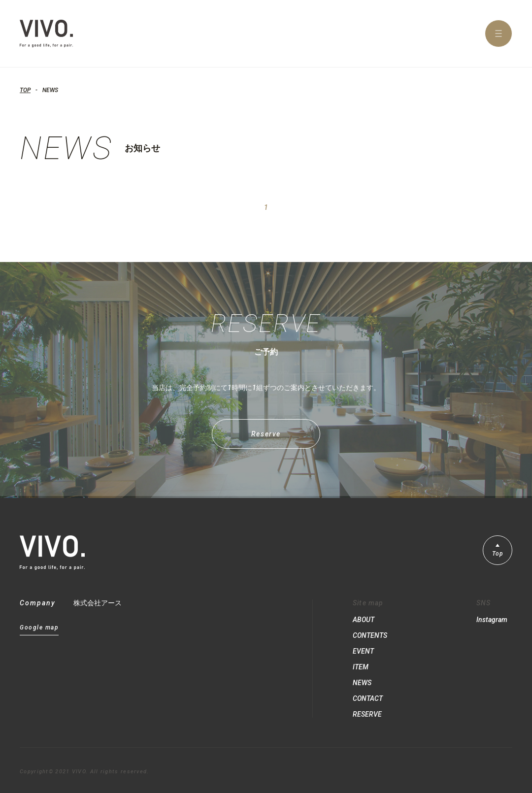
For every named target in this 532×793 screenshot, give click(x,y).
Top (498, 554)
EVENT (363, 651)
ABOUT (364, 620)
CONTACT (368, 698)
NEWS (362, 683)
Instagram (492, 620)
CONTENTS (370, 635)
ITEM (361, 667)
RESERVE (367, 714)
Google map (39, 628)
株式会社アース (98, 603)
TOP (25, 90)
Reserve (266, 440)
